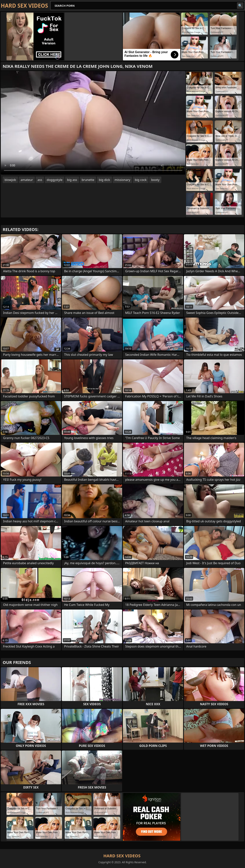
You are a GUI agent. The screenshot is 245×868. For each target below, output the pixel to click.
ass (40, 180)
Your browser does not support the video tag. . (93, 123)
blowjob (10, 180)
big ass (72, 180)
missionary (122, 180)
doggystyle (55, 180)
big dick (104, 180)
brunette (88, 180)
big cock (141, 180)
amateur (27, 180)
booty (155, 180)
